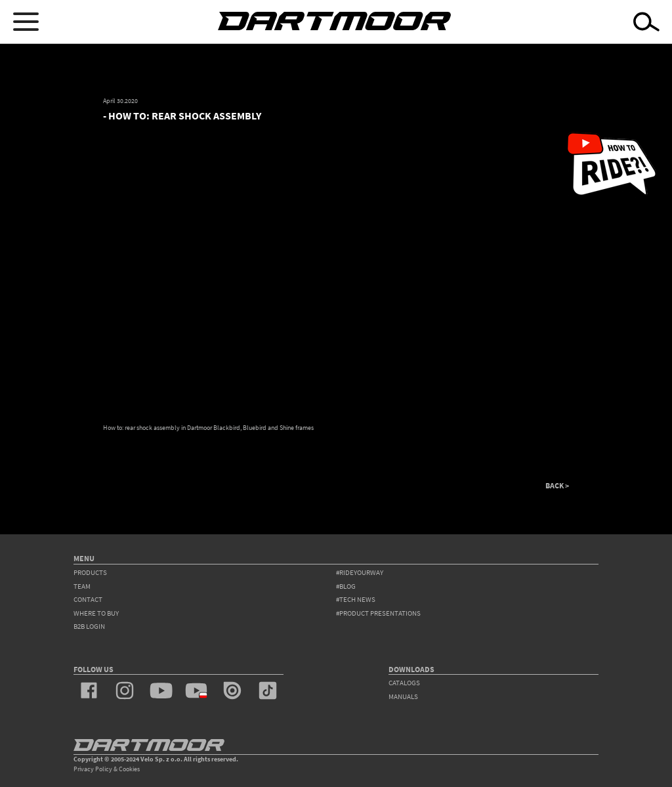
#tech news (356, 600)
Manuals (403, 697)
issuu (232, 691)
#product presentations (378, 613)
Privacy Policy (93, 769)
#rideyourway (360, 573)
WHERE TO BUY (96, 613)
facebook (89, 691)
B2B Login (89, 627)
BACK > (557, 486)
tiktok (268, 691)
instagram (125, 691)
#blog (346, 586)
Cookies (129, 769)
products (90, 573)
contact (88, 600)
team (82, 586)
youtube (161, 691)
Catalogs (404, 683)
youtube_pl (196, 691)
